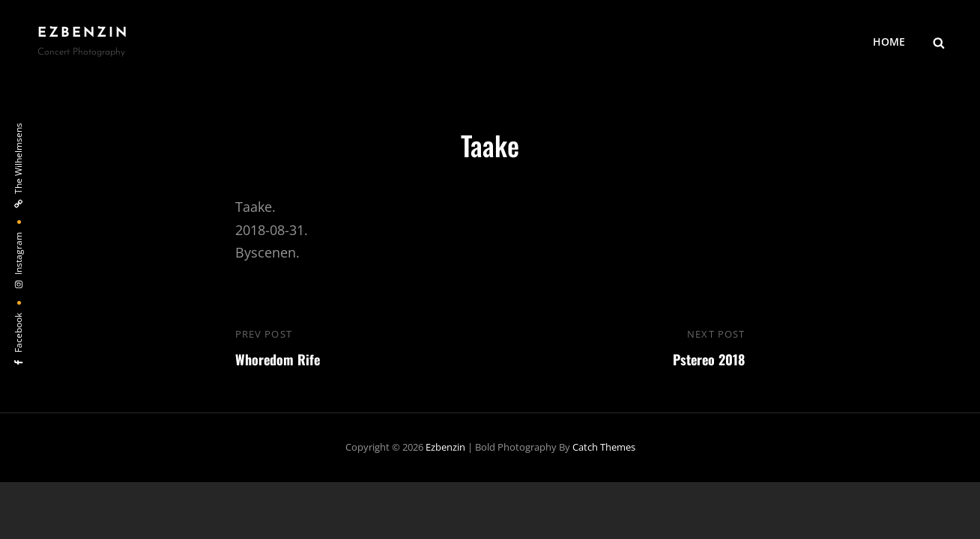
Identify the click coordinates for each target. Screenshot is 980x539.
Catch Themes (604, 447)
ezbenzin (83, 33)
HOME (889, 42)
